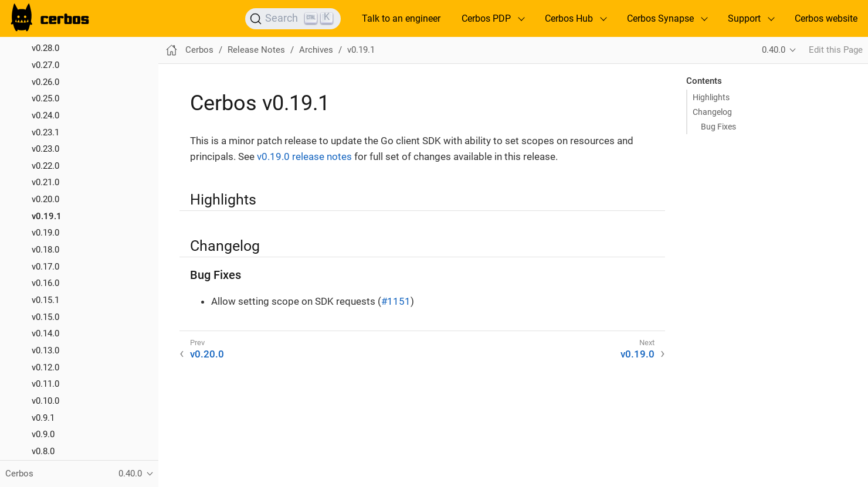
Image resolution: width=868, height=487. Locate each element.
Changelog (712, 112)
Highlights (711, 97)
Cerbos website (826, 18)
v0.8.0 (43, 451)
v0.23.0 (45, 149)
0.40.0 (774, 50)
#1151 (396, 301)
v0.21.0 (45, 182)
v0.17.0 (45, 267)
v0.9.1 (43, 418)
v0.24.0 (45, 115)
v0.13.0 (45, 350)
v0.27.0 (45, 65)
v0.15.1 (45, 300)
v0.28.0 (45, 48)
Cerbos (199, 50)
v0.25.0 (45, 98)
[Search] (293, 19)
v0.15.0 (45, 317)
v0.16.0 (45, 283)
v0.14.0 (45, 333)
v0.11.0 (45, 384)
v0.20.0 (45, 199)
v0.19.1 (47, 216)
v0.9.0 (43, 434)
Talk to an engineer (401, 18)
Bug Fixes (718, 127)
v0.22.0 (45, 166)
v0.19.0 (45, 233)
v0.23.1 (45, 132)
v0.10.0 (45, 401)
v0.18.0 (45, 250)
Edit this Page (836, 50)
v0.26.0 (45, 82)
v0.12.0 (45, 367)
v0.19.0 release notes (304, 156)
